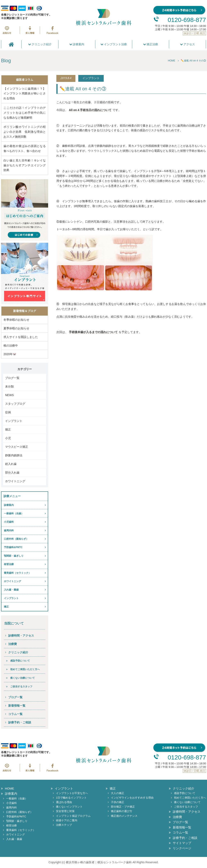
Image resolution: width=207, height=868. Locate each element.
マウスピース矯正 (17, 447)
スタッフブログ (15, 404)
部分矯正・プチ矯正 (123, 807)
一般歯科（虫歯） (14, 513)
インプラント (14, 421)
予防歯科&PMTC (13, 547)
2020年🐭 (10, 354)
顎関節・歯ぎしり (14, 556)
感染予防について (20, 661)
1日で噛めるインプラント (71, 798)
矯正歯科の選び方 (122, 811)
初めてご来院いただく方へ (25, 669)
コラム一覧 (15, 714)
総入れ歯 (11, 464)
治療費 (13, 644)
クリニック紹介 (40, 44)
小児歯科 (9, 522)
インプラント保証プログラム (73, 816)
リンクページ (182, 848)
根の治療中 (11, 346)
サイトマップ (182, 843)
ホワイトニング (15, 481)
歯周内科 (9, 530)
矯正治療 (151, 44)
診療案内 (77, 44)
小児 (8, 438)
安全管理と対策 (65, 811)
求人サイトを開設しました (21, 337)
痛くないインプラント (69, 807)
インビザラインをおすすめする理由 (132, 798)
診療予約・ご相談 (20, 722)
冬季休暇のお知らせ (16, 320)
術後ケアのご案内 (67, 820)
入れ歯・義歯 (11, 590)
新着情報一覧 (17, 706)
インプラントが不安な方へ (72, 793)
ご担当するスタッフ (21, 687)
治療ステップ (64, 825)
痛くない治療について (23, 678)
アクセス (188, 44)
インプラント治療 (114, 44)
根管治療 (9, 564)
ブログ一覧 (12, 378)
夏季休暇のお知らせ (16, 328)
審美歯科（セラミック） (17, 573)
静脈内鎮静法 (14, 455)
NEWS (9, 395)
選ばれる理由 (64, 802)
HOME (10, 788)
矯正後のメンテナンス (124, 816)
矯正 (8, 429)
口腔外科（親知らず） (16, 539)
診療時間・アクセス (21, 636)
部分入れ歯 (12, 473)
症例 (8, 412)
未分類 (9, 386)
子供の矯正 (118, 802)
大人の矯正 (118, 793)
